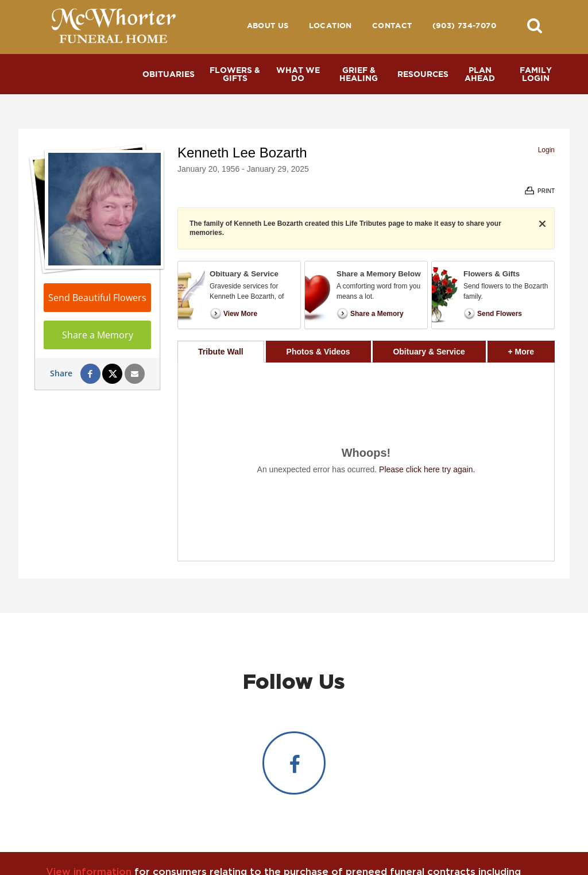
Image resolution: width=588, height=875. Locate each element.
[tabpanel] (366, 462)
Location (330, 26)
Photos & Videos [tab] (318, 352)
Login (546, 150)
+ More (531, 348)
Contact (392, 26)
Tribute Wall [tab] (221, 352)
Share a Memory (98, 335)
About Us (268, 26)
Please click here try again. (427, 469)
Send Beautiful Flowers (97, 298)
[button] (535, 25)
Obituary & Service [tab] (429, 352)
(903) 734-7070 (464, 26)
